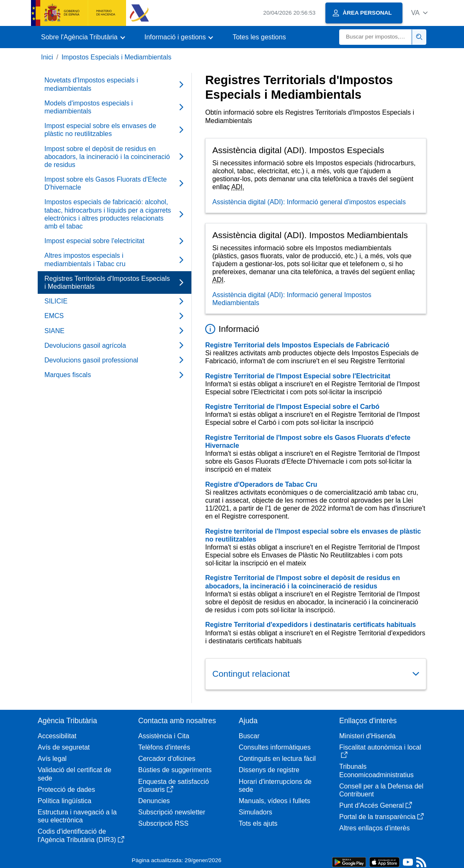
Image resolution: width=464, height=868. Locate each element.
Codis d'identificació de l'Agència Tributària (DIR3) (81, 835)
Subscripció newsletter (172, 812)
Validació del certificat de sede (75, 774)
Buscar (249, 736)
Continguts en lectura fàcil (277, 759)
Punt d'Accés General (376, 805)
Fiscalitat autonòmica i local (380, 751)
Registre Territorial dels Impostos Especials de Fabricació (297, 345)
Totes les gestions (259, 37)
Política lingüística (64, 801)
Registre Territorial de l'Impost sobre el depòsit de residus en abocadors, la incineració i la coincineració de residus (303, 582)
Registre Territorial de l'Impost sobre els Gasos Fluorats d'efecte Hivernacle (308, 442)
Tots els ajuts (258, 823)
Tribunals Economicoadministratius (376, 770)
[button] (419, 13)
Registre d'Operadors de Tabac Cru (261, 484)
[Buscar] (376, 37)
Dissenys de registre (269, 770)
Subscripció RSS (163, 823)
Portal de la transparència (382, 817)
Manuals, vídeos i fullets (275, 801)
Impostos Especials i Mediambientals (116, 57)
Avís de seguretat (64, 747)
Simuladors (255, 812)
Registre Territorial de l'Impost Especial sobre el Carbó (292, 407)
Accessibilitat (57, 736)
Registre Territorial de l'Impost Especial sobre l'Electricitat (298, 376)
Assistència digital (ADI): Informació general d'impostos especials (309, 202)
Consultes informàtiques (275, 747)
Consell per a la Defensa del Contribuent (381, 790)
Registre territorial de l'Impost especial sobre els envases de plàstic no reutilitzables (313, 535)
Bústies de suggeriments (175, 770)
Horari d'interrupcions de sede (275, 786)
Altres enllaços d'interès (374, 828)
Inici (47, 57)
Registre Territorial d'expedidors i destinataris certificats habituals (311, 625)
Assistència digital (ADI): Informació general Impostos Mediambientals (292, 299)
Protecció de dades (66, 790)
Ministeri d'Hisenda (367, 736)
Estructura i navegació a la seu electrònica (77, 816)
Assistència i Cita (164, 736)
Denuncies (154, 801)
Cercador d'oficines (167, 759)
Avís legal (52, 759)
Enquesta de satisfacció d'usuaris (174, 786)
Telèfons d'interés (164, 747)
